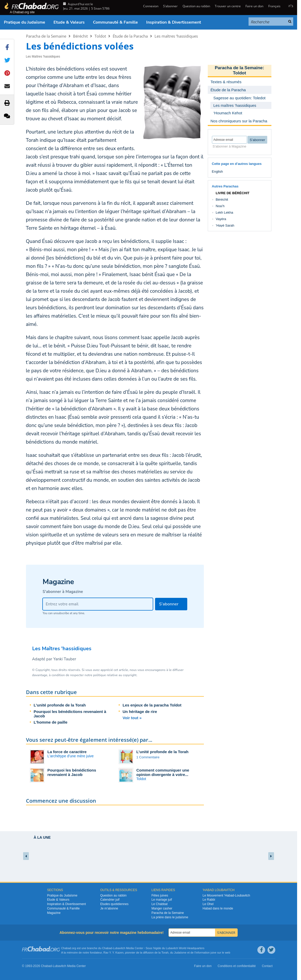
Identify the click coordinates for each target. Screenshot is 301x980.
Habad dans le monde (218, 908)
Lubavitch (119, 948)
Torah (165, 953)
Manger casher (162, 908)
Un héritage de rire (140, 712)
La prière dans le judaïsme (170, 917)
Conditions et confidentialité (237, 966)
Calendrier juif (110, 900)
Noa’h (220, 206)
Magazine (54, 913)
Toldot (100, 36)
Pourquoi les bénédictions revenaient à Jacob (72, 772)
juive (214, 953)
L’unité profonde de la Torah (60, 705)
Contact (267, 966)
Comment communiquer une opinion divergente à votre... (163, 772)
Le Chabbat (159, 904)
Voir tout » (132, 718)
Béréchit (80, 36)
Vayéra (221, 219)
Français (274, 6)
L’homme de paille (51, 722)
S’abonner (170, 6)
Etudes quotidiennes (114, 904)
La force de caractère (67, 752)
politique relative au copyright (115, 675)
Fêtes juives (160, 895)
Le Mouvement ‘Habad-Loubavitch (226, 895)
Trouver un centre (228, 6)
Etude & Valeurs (69, 22)
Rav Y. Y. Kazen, (114, 953)
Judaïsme (180, 953)
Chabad (107, 948)
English (218, 171)
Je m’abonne (109, 908)
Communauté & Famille (115, 22)
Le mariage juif (162, 900)
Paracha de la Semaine (46, 36)
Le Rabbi (209, 900)
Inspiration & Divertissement (174, 22)
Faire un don (254, 6)
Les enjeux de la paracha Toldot (152, 705)
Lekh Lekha (225, 212)
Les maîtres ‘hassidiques (176, 36)
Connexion (150, 6)
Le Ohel (208, 904)
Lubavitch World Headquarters (185, 948)
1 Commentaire (148, 757)
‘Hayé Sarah (225, 225)
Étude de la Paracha (130, 36)
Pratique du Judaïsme (25, 22)
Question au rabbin (196, 6)
